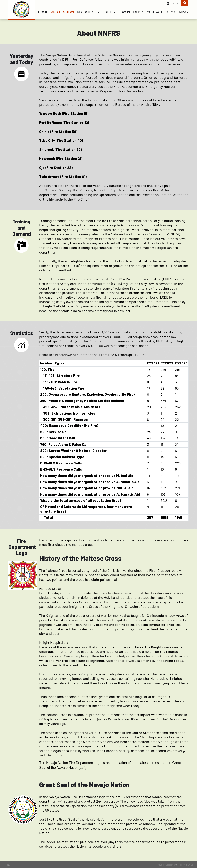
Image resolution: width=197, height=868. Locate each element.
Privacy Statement (167, 864)
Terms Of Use (187, 864)
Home (43, 12)
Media (138, 12)
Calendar (180, 12)
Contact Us (157, 12)
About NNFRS (63, 12)
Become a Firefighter (96, 12)
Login (174, 3)
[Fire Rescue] (22, 10)
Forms (124, 12)
